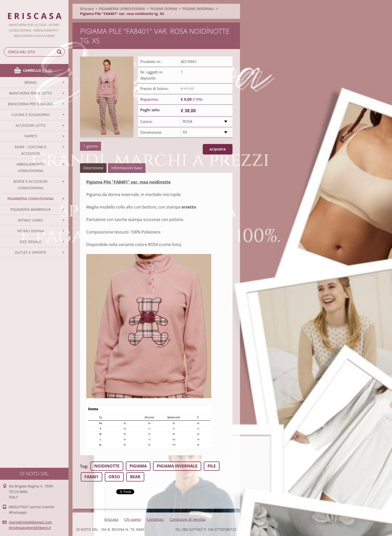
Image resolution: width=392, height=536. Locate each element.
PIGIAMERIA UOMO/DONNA (30, 199)
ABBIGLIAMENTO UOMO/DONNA (30, 167)
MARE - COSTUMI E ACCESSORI (31, 150)
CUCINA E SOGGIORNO (31, 115)
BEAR (135, 477)
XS (185, 132)
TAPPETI (31, 136)
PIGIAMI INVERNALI (198, 9)
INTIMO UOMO (30, 220)
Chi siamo (132, 519)
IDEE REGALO (30, 242)
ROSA (187, 121)
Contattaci (155, 519)
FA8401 (91, 477)
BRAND (30, 82)
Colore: (146, 121)
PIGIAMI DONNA (164, 9)
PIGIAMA (138, 466)
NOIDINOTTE (107, 466)
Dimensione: (151, 132)
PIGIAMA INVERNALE (177, 466)
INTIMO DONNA (31, 231)
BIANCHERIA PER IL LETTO (30, 93)
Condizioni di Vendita (188, 519)
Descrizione (93, 168)
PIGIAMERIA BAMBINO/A (30, 209)
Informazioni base (127, 168)
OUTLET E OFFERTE (30, 252)
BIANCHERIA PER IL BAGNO (30, 104)
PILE (212, 466)
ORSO (114, 477)
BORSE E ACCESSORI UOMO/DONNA (30, 185)
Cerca (60, 52)
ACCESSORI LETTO (31, 125)
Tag (83, 466)
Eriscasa (87, 9)
